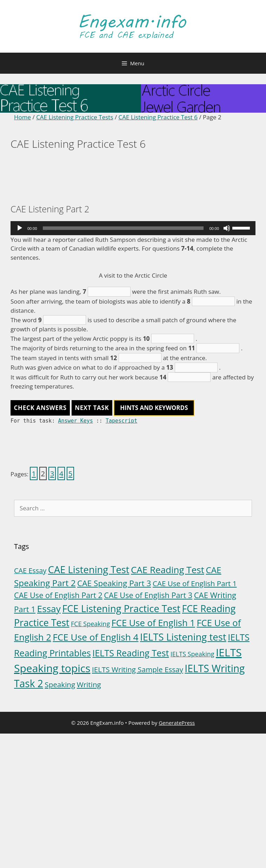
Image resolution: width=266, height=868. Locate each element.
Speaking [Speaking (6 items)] (60, 684)
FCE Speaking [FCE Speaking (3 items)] (90, 624)
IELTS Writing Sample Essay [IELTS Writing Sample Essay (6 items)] (138, 669)
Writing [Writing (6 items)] (89, 684)
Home (22, 117)
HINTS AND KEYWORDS (154, 408)
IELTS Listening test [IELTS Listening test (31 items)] (183, 637)
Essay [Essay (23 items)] (49, 609)
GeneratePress (177, 723)
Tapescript (121, 421)
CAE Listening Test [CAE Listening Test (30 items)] (89, 569)
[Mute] (227, 228)
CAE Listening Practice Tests (75, 117)
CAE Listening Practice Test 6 (158, 117)
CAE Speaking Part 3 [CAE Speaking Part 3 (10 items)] (114, 583)
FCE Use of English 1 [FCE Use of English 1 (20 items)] (153, 623)
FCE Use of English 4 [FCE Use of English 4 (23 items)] (95, 637)
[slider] (123, 228)
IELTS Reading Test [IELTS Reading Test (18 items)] (131, 653)
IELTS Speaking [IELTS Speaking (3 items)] (192, 654)
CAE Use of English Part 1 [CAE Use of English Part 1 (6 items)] (195, 583)
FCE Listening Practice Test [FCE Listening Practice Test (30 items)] (121, 608)
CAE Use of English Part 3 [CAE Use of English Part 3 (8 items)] (148, 595)
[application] (133, 228)
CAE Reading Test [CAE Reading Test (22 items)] (168, 570)
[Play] (20, 228)
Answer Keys (75, 421)
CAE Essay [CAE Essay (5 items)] (30, 571)
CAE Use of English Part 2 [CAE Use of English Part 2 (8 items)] (58, 595)
